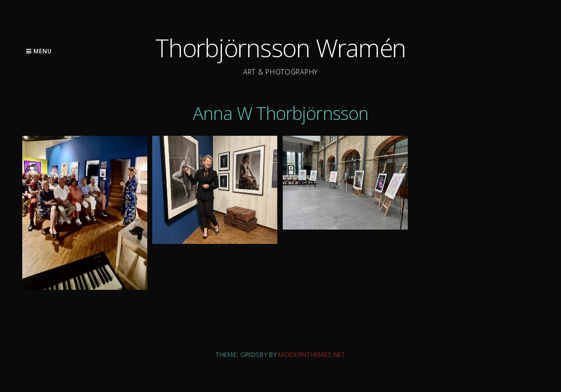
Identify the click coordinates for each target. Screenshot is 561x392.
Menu (39, 51)
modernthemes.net (312, 354)
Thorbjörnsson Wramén (280, 48)
